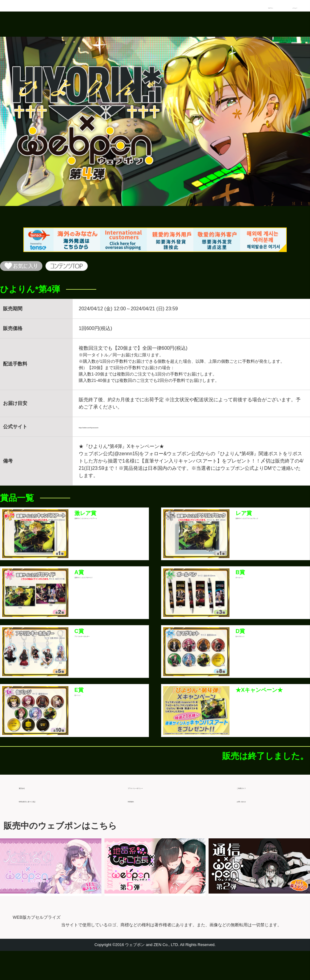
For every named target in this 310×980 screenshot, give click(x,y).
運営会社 (28, 814)
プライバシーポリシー (152, 814)
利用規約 (137, 827)
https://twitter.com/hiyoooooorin (112, 431)
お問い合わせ (251, 827)
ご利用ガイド (251, 814)
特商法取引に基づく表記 (45, 827)
